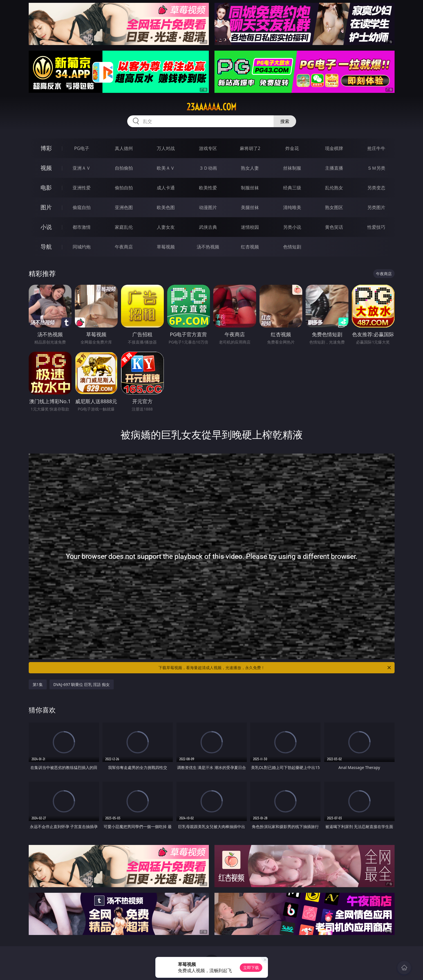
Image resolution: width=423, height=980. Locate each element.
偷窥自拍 (82, 207)
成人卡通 (166, 188)
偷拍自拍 (124, 188)
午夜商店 (124, 247)
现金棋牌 (334, 148)
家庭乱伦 (124, 227)
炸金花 (292, 148)
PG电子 (82, 148)
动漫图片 (208, 207)
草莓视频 (166, 247)
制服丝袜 (250, 188)
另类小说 (292, 227)
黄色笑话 (334, 227)
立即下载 (251, 967)
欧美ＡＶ (166, 168)
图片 (46, 207)
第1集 (38, 684)
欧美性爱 (208, 188)
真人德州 (124, 148)
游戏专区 (208, 148)
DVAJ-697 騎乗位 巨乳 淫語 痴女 (82, 684)
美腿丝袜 (250, 207)
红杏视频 (250, 247)
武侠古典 (208, 227)
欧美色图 (166, 207)
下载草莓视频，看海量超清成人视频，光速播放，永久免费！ (275, 668)
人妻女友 (166, 227)
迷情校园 (250, 227)
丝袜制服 (292, 168)
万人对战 (166, 148)
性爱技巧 (376, 227)
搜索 (285, 121)
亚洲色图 (124, 207)
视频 (46, 168)
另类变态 (376, 188)
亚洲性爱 (82, 188)
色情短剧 (292, 247)
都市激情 (82, 227)
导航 (46, 247)
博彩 (46, 148)
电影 (46, 188)
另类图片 (376, 207)
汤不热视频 (208, 247)
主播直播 (334, 168)
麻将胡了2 (250, 148)
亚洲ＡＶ (82, 168)
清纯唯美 (292, 207)
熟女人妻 (250, 168)
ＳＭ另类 (376, 168)
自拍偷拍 (124, 168)
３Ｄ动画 (208, 168)
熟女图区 (334, 207)
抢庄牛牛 (376, 148)
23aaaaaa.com (211, 107)
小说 (46, 227)
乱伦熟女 (334, 188)
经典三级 (292, 188)
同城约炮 (82, 247)
